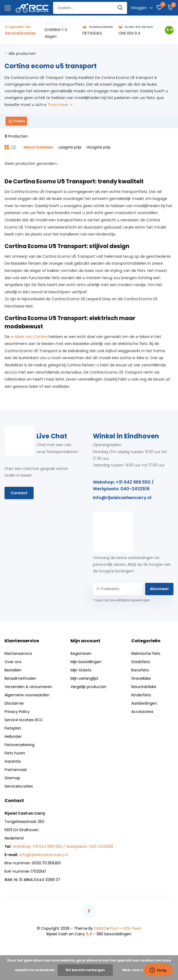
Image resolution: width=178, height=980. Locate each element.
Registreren (81, 654)
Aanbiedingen (144, 703)
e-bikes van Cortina (29, 337)
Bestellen (13, 670)
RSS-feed (132, 928)
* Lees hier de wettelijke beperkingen (121, 600)
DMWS (100, 928)
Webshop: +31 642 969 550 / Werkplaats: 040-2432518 (123, 485)
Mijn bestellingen (86, 662)
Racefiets (140, 670)
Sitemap (12, 778)
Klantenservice (18, 654)
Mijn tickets (81, 670)
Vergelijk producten (88, 687)
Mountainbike (144, 687)
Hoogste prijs (99, 147)
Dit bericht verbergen (85, 970)
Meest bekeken (38, 147)
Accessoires (142, 712)
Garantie (13, 761)
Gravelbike (141, 678)
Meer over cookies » (140, 970)
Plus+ (114, 928)
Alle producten (22, 54)
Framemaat (16, 770)
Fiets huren (15, 753)
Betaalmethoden (20, 678)
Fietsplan (13, 728)
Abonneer (159, 589)
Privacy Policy (17, 712)
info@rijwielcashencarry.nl (122, 498)
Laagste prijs (70, 147)
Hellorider (13, 736)
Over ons (13, 662)
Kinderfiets (141, 695)
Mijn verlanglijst (84, 678)
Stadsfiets (141, 662)
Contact (19, 493)
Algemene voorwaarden (27, 695)
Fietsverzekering (19, 745)
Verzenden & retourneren (28, 687)
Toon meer (60, 105)
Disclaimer (14, 703)
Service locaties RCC (24, 720)
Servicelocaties (19, 786)
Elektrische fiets (146, 654)
